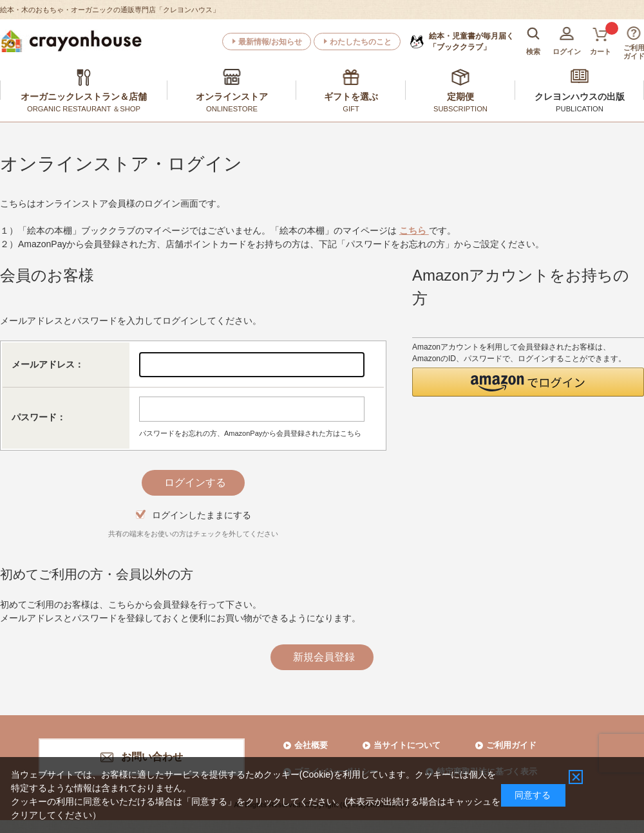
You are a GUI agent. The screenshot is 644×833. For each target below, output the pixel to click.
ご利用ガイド (511, 745)
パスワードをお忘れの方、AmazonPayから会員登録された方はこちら (250, 433)
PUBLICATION (580, 109)
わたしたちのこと (361, 42)
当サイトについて (407, 745)
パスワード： (39, 417)
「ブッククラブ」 (471, 41)
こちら (414, 230)
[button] (528, 382)
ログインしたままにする (202, 515)
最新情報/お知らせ (270, 42)
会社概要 (311, 745)
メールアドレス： (48, 364)
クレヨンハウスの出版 (580, 97)
